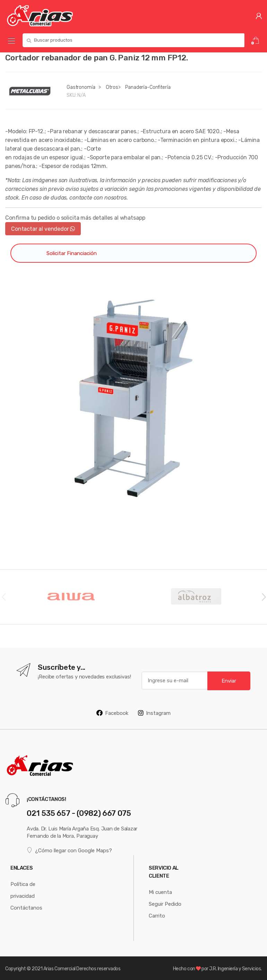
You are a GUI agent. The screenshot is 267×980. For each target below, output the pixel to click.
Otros (112, 87)
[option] (133, 398)
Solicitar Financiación (72, 253)
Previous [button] (3, 597)
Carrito (157, 916)
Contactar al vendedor (43, 229)
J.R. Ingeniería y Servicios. (235, 969)
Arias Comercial (59, 969)
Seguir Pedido (165, 904)
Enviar (229, 681)
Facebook (112, 713)
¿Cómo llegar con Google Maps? (69, 850)
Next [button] (264, 597)
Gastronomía (81, 87)
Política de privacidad (23, 890)
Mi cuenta (160, 892)
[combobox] (133, 40)
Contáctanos (26, 908)
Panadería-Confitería (148, 87)
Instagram (154, 713)
